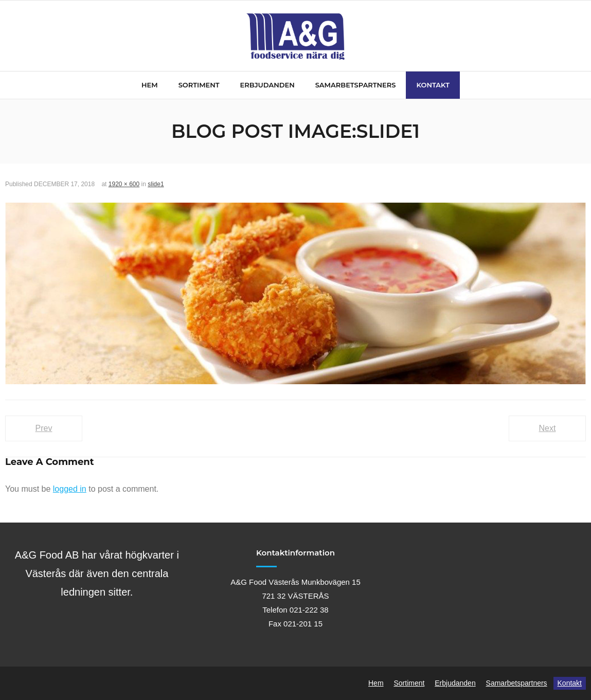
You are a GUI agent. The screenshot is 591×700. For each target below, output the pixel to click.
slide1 (156, 184)
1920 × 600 (124, 184)
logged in (70, 489)
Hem (376, 683)
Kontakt (570, 683)
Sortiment (409, 683)
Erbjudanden (455, 683)
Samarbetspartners (517, 683)
